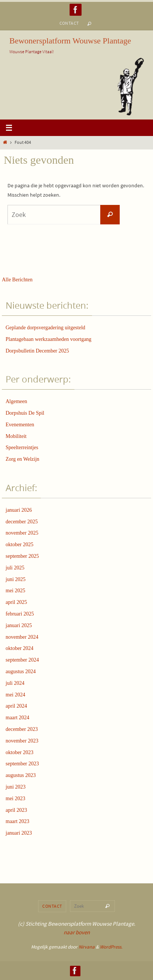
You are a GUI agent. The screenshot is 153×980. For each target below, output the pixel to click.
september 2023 (22, 764)
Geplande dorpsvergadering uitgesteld (45, 328)
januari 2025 (19, 625)
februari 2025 (20, 614)
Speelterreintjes (22, 447)
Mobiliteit (16, 436)
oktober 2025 (19, 545)
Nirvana (87, 947)
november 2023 (22, 741)
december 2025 (22, 522)
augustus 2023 (21, 775)
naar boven (77, 932)
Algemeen (16, 401)
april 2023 (16, 810)
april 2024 (16, 706)
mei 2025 (16, 591)
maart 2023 (17, 821)
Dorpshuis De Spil (25, 413)
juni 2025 (16, 579)
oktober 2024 (19, 648)
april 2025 (16, 602)
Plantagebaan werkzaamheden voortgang (48, 339)
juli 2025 (15, 568)
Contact (69, 23)
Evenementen (20, 425)
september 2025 (22, 556)
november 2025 (22, 533)
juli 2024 (15, 683)
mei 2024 (16, 695)
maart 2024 (17, 718)
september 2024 (22, 660)
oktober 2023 (19, 752)
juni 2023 (16, 787)
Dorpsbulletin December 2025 (37, 351)
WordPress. (111, 947)
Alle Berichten (17, 280)
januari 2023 (19, 833)
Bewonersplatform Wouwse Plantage (70, 41)
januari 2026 (19, 510)
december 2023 (22, 729)
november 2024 (22, 637)
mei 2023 (16, 798)
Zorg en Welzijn (22, 459)
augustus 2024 (21, 672)
